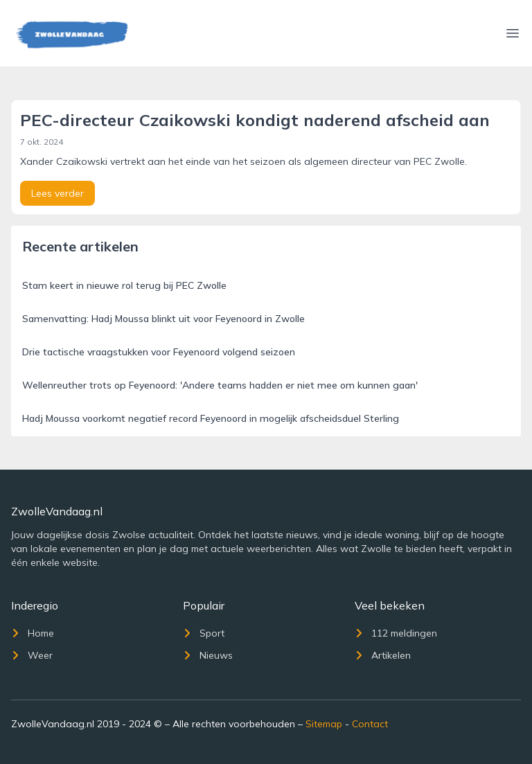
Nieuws (208, 655)
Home (33, 633)
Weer (32, 655)
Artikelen (383, 655)
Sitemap (324, 724)
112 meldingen (396, 633)
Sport (204, 633)
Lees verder (57, 193)
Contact (370, 724)
